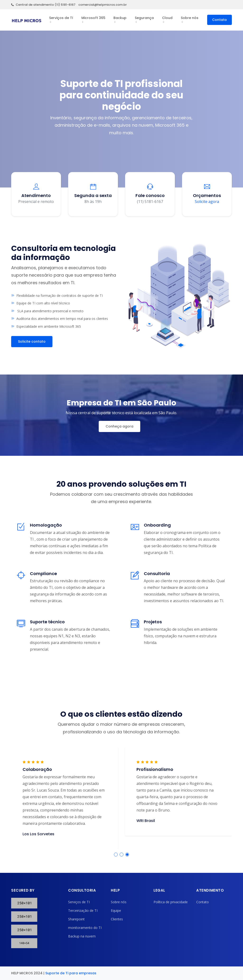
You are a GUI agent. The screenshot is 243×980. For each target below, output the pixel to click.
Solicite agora (207, 202)
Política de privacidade (171, 902)
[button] (116, 855)
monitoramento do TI (85, 928)
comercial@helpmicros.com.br (103, 5)
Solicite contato (32, 341)
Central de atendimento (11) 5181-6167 (43, 5)
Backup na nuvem (82, 936)
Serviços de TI (61, 18)
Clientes (117, 919)
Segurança (144, 18)
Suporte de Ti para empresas (71, 973)
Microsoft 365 (93, 18)
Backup (120, 18)
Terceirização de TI (83, 910)
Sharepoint (76, 919)
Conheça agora (119, 426)
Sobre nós (190, 18)
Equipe (116, 910)
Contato (220, 20)
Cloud (167, 18)
